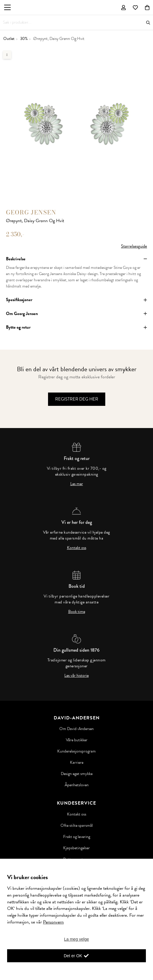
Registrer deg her (77, 399)
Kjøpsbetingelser (76, 848)
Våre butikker (77, 740)
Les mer (77, 484)
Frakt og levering (77, 837)
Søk (148, 23)
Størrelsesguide (134, 246)
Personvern (53, 922)
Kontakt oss (77, 548)
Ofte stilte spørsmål (77, 826)
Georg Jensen (31, 212)
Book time (77, 612)
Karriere (77, 763)
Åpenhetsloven (77, 785)
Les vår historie (76, 676)
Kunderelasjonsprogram (76, 751)
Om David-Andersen (76, 729)
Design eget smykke (77, 774)
